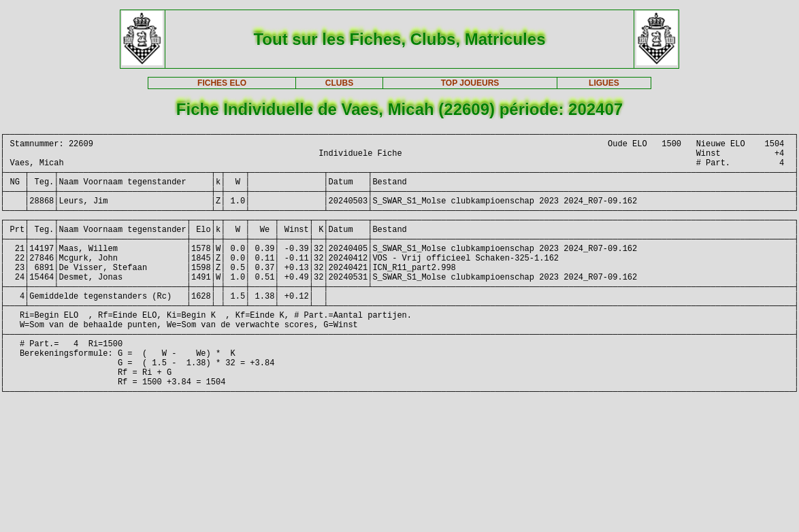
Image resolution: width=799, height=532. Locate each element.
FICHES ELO (222, 83)
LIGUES (604, 83)
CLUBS (339, 83)
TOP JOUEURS (470, 83)
